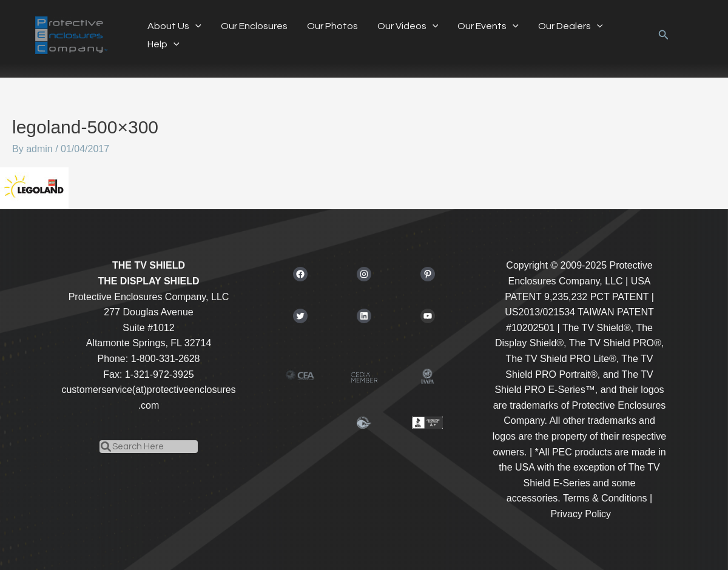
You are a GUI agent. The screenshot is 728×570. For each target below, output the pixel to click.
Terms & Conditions (605, 498)
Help (163, 44)
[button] (664, 35)
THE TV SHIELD (149, 265)
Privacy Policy (581, 514)
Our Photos (332, 26)
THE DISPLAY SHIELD (148, 281)
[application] (195, 26)
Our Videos (408, 26)
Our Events (488, 26)
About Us (174, 26)
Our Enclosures (254, 26)
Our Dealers (571, 26)
